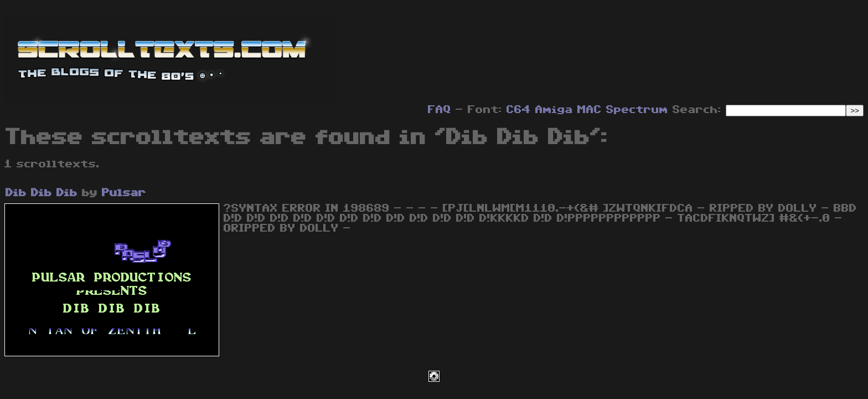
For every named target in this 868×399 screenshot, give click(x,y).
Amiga (554, 110)
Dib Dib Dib (42, 193)
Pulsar (124, 193)
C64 (519, 110)
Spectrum (637, 110)
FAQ (440, 110)
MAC (590, 110)
